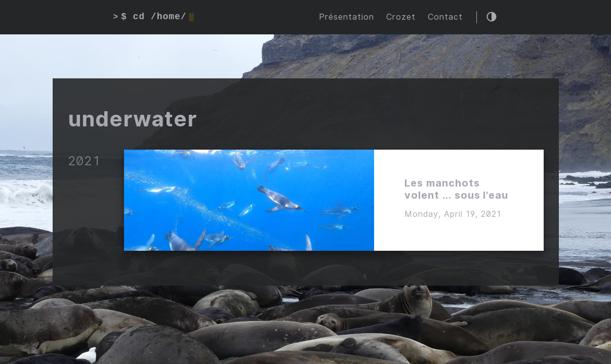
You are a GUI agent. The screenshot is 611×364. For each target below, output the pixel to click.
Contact (445, 17)
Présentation (347, 17)
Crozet (401, 17)
